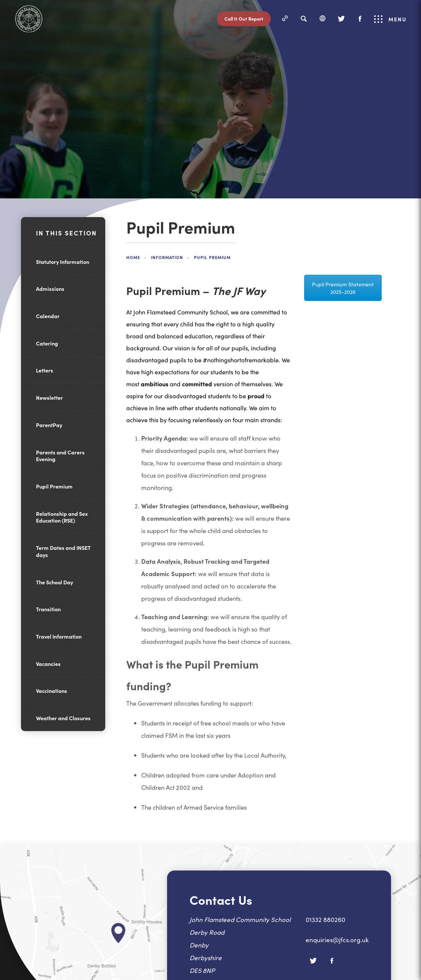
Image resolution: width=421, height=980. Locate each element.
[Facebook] (360, 19)
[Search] (304, 19)
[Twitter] (341, 19)
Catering (47, 343)
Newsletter (49, 398)
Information (167, 257)
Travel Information (59, 636)
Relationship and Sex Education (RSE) (62, 517)
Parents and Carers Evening (60, 456)
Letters (45, 370)
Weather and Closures (63, 718)
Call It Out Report (244, 19)
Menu (390, 19)
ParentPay (49, 425)
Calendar (48, 316)
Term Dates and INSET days (63, 551)
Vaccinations (52, 691)
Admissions (50, 289)
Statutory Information (63, 262)
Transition (48, 609)
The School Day (54, 582)
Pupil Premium (54, 486)
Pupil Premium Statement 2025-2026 (343, 288)
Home (133, 257)
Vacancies (48, 664)
